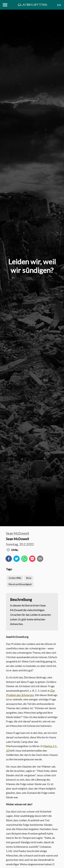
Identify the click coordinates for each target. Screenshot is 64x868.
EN (59, 5)
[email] (40, 559)
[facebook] (9, 559)
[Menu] (5, 5)
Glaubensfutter (33, 5)
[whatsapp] (24, 559)
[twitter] (17, 559)
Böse (29, 578)
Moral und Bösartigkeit (20, 584)
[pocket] (32, 559)
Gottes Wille (15, 578)
